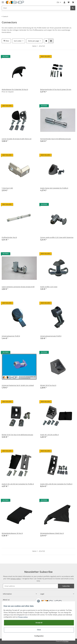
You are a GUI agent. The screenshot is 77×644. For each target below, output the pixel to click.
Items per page (34, 41)
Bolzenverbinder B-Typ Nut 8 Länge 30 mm (56, 89)
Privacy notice (23, 617)
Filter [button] (6, 41)
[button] (64, 2)
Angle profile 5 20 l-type (49, 287)
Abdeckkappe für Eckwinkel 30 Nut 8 (15, 89)
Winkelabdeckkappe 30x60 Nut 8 (52, 533)
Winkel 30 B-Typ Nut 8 (48, 385)
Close (39, 630)
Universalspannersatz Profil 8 (51, 336)
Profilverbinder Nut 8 (9, 237)
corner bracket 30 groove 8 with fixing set (17, 139)
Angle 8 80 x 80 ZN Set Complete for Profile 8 (56, 484)
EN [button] (58, 2)
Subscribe (66, 586)
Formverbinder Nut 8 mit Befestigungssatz (56, 139)
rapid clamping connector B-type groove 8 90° (18, 287)
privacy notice (16, 579)
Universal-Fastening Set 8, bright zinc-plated (18, 385)
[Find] (36, 8)
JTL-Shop (66, 641)
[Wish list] (69, 2)
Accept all (39, 623)
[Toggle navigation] (3, 1)
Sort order (18, 41)
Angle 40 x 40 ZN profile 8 (49, 435)
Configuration (39, 636)
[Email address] (31, 586)
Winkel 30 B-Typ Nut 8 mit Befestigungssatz (17, 435)
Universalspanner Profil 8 (11, 336)
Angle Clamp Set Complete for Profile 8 (54, 188)
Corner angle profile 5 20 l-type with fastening (57, 237)
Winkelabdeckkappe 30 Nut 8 (12, 533)
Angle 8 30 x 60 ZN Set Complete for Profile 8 (18, 484)
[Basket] (73, 2)
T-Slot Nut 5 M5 (7, 188)
